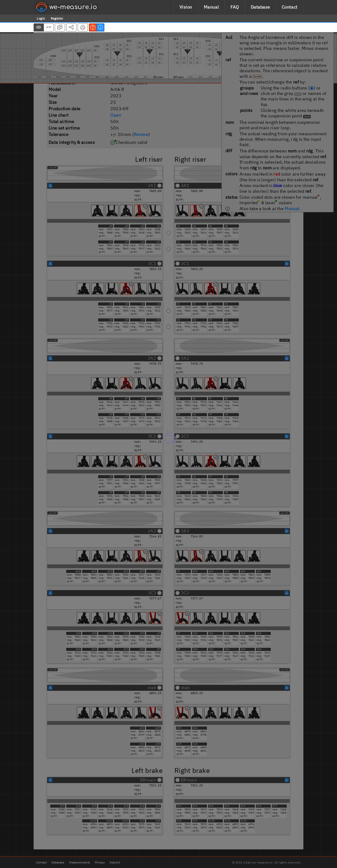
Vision (186, 7)
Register (57, 18)
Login (41, 18)
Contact (290, 7)
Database (260, 7)
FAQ (235, 7)
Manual (211, 7)
